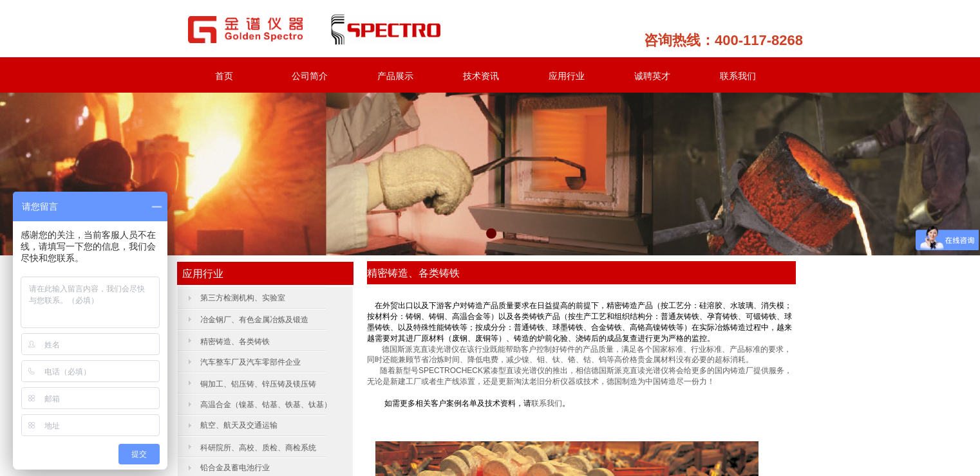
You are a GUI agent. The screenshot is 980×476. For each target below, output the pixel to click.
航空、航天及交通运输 (239, 425)
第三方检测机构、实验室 (243, 298)
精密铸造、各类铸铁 (236, 342)
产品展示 (395, 76)
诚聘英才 (652, 76)
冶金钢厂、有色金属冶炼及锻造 (254, 320)
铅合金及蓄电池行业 (235, 468)
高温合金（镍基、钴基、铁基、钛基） (266, 405)
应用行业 (567, 76)
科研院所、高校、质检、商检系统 (258, 448)
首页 (224, 76)
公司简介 (310, 76)
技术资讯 (481, 76)
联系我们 (738, 76)
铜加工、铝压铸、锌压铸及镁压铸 (258, 384)
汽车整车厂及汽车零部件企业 (250, 362)
